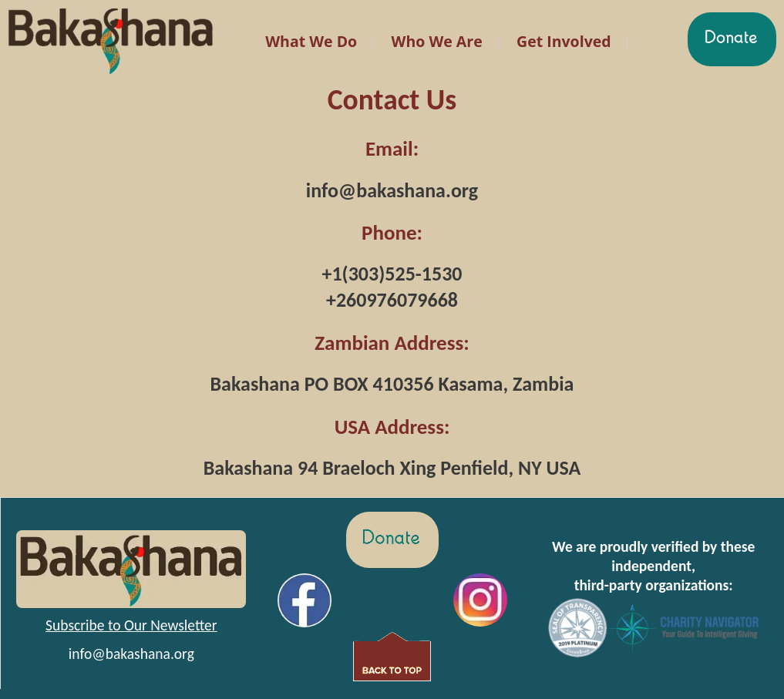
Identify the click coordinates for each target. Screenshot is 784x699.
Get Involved (564, 41)
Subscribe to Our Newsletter (131, 625)
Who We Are (437, 41)
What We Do (311, 41)
